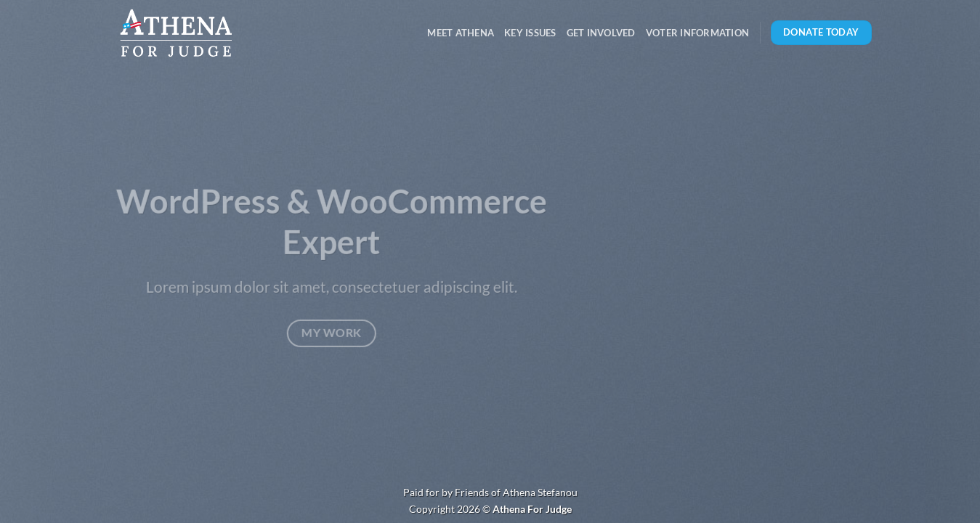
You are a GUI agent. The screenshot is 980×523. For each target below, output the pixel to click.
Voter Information (697, 33)
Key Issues (530, 33)
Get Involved (601, 33)
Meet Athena (461, 33)
